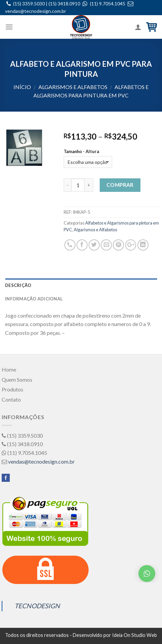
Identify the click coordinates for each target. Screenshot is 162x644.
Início (22, 87)
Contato (11, 399)
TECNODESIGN (37, 606)
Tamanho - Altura (81, 152)
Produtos (12, 389)
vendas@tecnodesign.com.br (36, 11)
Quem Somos (17, 379)
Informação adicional (34, 299)
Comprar (120, 185)
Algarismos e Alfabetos (73, 87)
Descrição (18, 285)
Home (9, 369)
